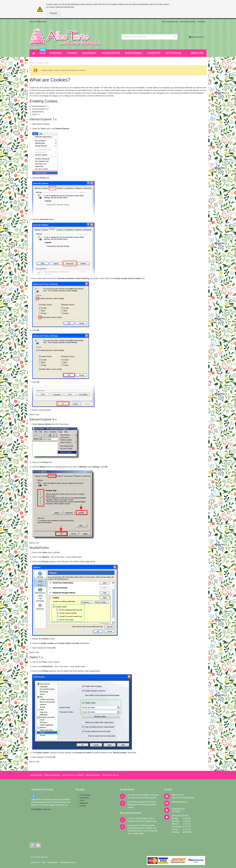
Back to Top (34, 415)
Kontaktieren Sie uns (110, 775)
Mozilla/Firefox (38, 112)
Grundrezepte (85, 795)
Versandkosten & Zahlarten (73, 775)
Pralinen (83, 806)
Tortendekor (84, 798)
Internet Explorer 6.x (40, 109)
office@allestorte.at (179, 802)
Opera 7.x (36, 114)
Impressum (35, 862)
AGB (43, 862)
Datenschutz (53, 862)
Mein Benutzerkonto (170, 22)
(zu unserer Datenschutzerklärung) (60, 7)
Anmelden (201, 22)
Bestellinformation (93, 775)
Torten (82, 800)
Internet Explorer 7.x (40, 106)
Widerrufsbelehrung (52, 775)
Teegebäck (84, 803)
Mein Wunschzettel (188, 22)
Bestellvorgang (36, 775)
